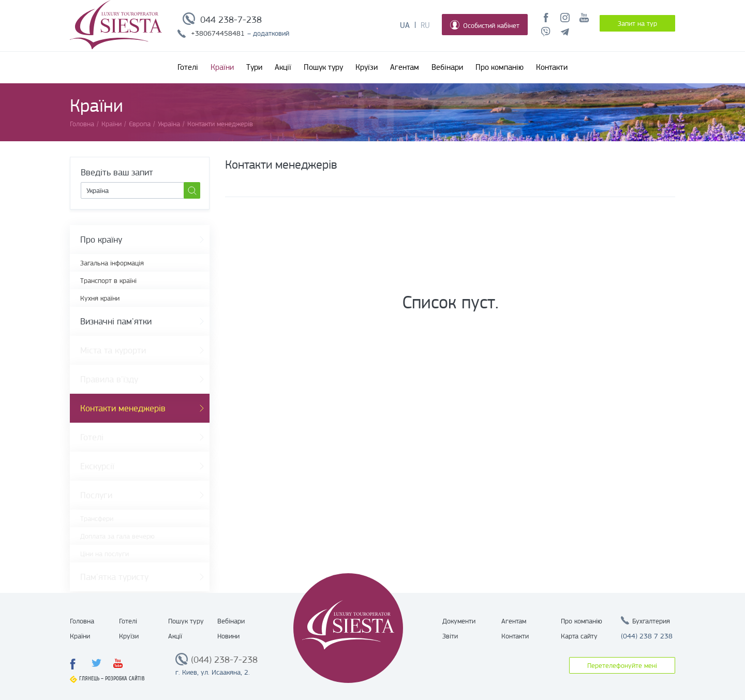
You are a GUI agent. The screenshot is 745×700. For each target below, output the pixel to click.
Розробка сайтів (125, 679)
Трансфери (97, 518)
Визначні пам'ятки (116, 321)
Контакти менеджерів (123, 408)
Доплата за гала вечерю (117, 536)
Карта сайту (579, 636)
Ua (405, 25)
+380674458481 (218, 33)
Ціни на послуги (105, 554)
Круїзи (367, 67)
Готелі (188, 67)
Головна (82, 621)
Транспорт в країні (108, 280)
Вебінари (447, 67)
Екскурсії (97, 466)
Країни (222, 67)
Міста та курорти (113, 350)
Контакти (552, 67)
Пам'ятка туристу (114, 577)
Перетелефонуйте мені (622, 665)
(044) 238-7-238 (224, 660)
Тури (254, 67)
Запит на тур (637, 23)
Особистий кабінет (485, 25)
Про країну (101, 240)
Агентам (405, 67)
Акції (283, 67)
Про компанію (500, 67)
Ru (425, 25)
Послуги (96, 495)
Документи (459, 621)
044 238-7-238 (231, 20)
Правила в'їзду (109, 379)
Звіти (450, 636)
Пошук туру (323, 67)
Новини (228, 636)
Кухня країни (100, 298)
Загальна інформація (112, 263)
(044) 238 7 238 (647, 636)
